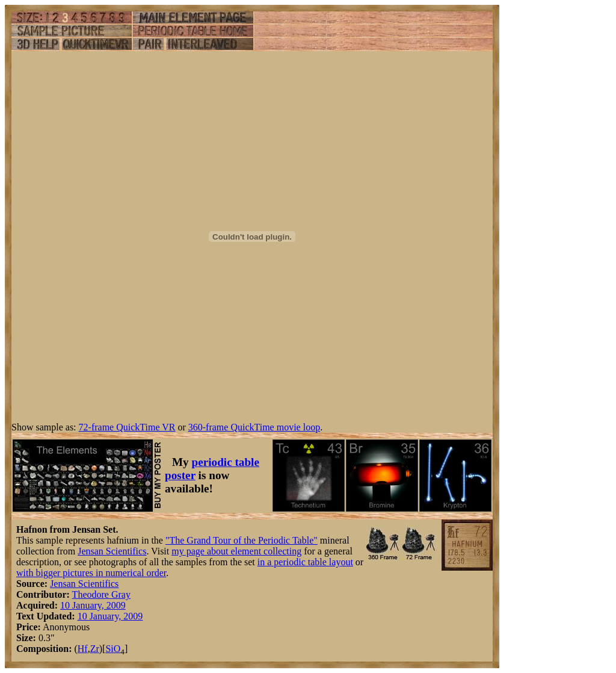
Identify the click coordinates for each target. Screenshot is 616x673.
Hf (83, 649)
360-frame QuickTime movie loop (254, 427)
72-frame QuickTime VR (127, 427)
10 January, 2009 (93, 605)
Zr (95, 649)
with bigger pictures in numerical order (91, 573)
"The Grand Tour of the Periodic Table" (242, 540)
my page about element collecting (236, 551)
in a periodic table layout (305, 562)
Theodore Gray (101, 594)
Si (109, 649)
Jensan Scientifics (112, 551)
